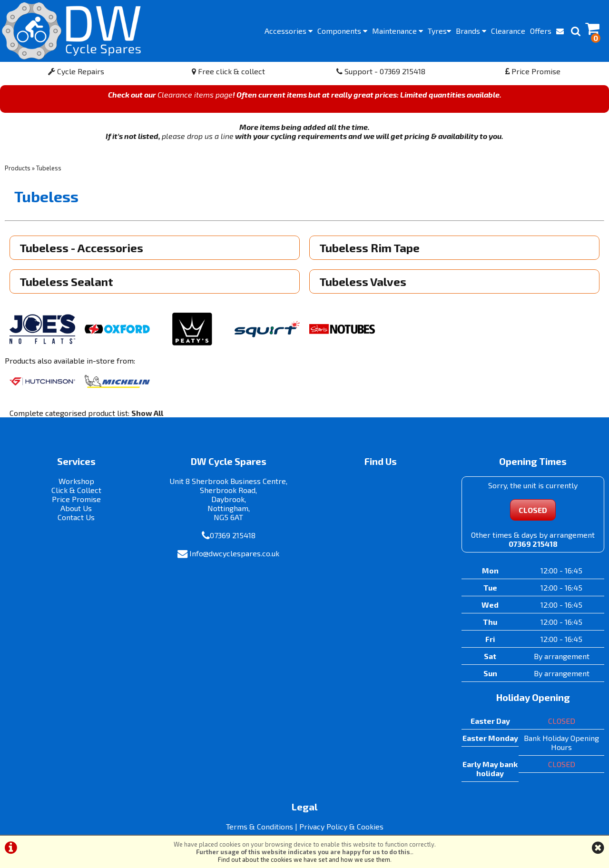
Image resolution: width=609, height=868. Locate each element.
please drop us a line (198, 136)
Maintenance (398, 31)
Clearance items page (195, 94)
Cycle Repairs (76, 71)
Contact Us (76, 517)
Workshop (76, 481)
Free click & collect (228, 71)
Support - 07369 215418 (381, 71)
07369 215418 (233, 535)
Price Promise (533, 71)
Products (18, 168)
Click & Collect (76, 490)
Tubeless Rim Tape (369, 248)
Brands (471, 31)
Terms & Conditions (260, 826)
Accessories (289, 31)
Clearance (508, 31)
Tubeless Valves (363, 281)
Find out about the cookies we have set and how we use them (304, 859)
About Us (76, 508)
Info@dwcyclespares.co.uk (234, 553)
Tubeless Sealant (66, 281)
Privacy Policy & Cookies (341, 826)
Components (342, 31)
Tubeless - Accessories (81, 248)
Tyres (439, 31)
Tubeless (49, 168)
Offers (541, 31)
